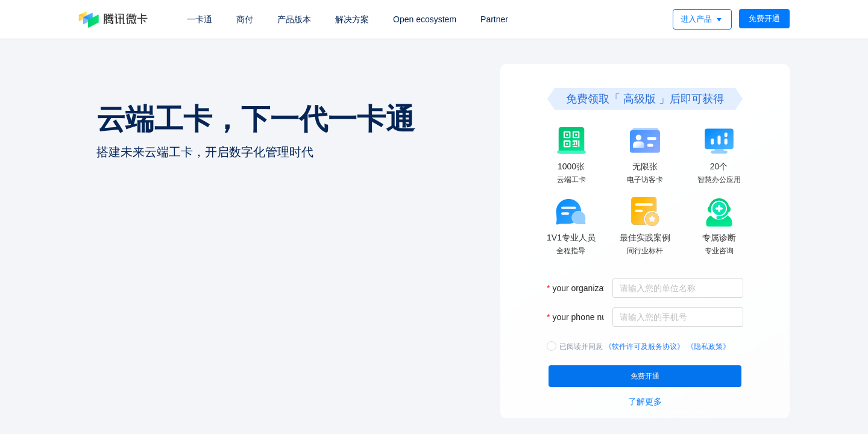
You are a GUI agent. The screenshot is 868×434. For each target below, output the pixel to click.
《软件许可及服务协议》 (644, 345)
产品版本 (294, 19)
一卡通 (200, 19)
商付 (245, 19)
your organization (584, 286)
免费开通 (764, 18)
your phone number (589, 315)
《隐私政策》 (708, 345)
